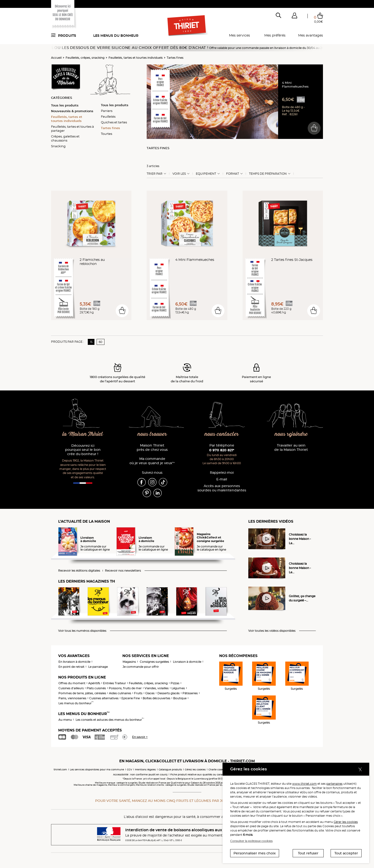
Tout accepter (346, 853)
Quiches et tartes (114, 122)
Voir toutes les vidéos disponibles (272, 631)
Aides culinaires (120, 693)
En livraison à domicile (74, 662)
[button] (294, 16)
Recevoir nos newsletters (123, 571)
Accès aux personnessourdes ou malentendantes (222, 488)
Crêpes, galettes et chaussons (65, 138)
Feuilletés (108, 116)
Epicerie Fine (131, 698)
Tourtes (106, 134)
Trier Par (155, 174)
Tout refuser (308, 853)
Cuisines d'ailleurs (71, 688)
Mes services (239, 35)
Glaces (150, 693)
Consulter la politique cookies (251, 841)
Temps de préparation (268, 174)
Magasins (129, 662)
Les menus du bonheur (116, 36)
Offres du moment (72, 683)
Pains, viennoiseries (72, 698)
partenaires (334, 784)
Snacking (58, 146)
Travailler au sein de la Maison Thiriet (291, 448)
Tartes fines (175, 58)
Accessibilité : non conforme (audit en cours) (140, 775)
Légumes (178, 688)
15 (91, 342)
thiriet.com (60, 770)
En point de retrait (71, 667)
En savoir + (140, 737)
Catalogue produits (170, 770)
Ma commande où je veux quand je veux (152, 461)
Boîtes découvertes (156, 698)
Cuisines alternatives (104, 698)
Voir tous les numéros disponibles (82, 631)
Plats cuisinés (96, 688)
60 (101, 342)
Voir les (179, 174)
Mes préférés (275, 35)
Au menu (65, 720)
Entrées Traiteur (114, 683)
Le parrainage (98, 667)
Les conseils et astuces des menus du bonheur (110, 720)
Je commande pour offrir (141, 667)
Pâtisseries (190, 693)
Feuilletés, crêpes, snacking (85, 58)
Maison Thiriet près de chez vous (152, 448)
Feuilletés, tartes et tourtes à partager (73, 129)
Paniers (107, 111)
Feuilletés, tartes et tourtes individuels (136, 58)
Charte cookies (217, 770)
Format (233, 174)
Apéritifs (94, 683)
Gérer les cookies (346, 822)
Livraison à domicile (187, 662)
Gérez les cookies (195, 770)
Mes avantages (311, 35)
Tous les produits (65, 105)
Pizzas (175, 683)
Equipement (206, 174)
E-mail (222, 479)
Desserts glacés (169, 693)
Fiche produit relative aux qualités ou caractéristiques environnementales (216, 775)
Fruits (138, 693)
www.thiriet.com (304, 784)
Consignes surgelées (154, 662)
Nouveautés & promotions (72, 111)
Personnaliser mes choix (255, 853)
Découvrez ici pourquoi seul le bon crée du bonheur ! (83, 450)
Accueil (56, 58)
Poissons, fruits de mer (125, 688)
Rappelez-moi (222, 473)
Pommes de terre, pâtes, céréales (82, 693)
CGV (130, 770)
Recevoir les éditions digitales (79, 571)
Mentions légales (145, 770)
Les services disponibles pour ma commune (97, 770)
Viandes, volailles (157, 688)
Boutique (180, 698)
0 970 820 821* (222, 450)
